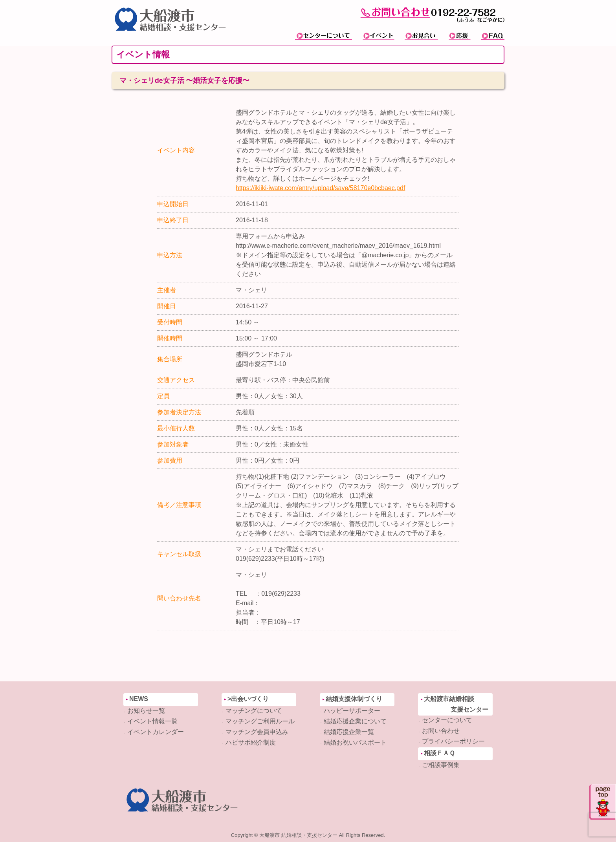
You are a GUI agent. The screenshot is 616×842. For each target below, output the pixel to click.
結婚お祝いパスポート (355, 742)
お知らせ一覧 (146, 711)
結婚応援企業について (355, 721)
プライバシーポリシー (453, 741)
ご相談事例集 (441, 765)
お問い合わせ (441, 731)
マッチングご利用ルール (260, 721)
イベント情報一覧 (152, 721)
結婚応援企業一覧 (349, 732)
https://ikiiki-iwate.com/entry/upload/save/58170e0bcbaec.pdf (320, 188)
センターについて (447, 720)
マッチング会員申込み (257, 732)
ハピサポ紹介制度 (251, 742)
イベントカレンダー (156, 732)
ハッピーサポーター (352, 711)
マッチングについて (254, 711)
